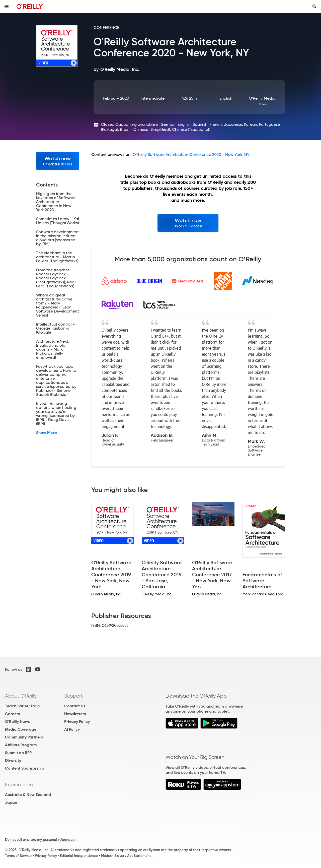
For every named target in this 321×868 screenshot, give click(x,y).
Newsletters (75, 714)
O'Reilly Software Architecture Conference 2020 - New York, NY (191, 154)
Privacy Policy (77, 722)
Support (73, 696)
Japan (11, 802)
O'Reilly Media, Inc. (263, 101)
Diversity (13, 760)
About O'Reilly (21, 696)
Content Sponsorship (25, 768)
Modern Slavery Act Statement (126, 856)
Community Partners (24, 737)
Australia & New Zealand (28, 795)
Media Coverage (21, 729)
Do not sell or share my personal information (41, 840)
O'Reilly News (17, 722)
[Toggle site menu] (7, 7)
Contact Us (75, 706)
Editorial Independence (79, 856)
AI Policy (72, 729)
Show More (47, 433)
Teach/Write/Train (22, 706)
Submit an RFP (18, 753)
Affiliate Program (21, 745)
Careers (12, 714)
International (20, 784)
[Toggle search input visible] (314, 7)
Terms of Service (18, 856)
